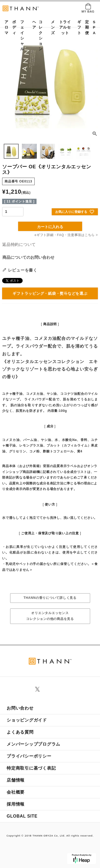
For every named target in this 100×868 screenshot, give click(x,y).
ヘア (33, 25)
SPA (93, 27)
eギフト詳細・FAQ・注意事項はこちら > (66, 235)
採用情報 (16, 804)
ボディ (13, 27)
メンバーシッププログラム (33, 744)
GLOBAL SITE (22, 816)
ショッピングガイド (27, 720)
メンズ (51, 27)
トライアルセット (65, 27)
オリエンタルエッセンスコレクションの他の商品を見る (50, 616)
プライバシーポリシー (29, 756)
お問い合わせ (20, 708)
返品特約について (19, 244)
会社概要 (16, 792)
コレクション (41, 35)
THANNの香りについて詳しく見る (50, 598)
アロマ (5, 27)
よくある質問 (20, 732)
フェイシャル (22, 35)
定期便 (85, 27)
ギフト (78, 27)
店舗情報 (16, 780)
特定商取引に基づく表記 (31, 768)
